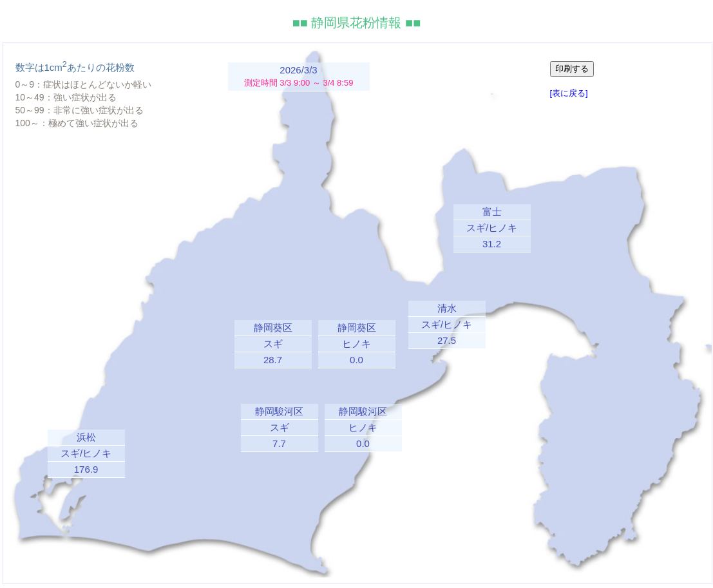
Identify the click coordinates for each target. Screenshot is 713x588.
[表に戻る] (569, 93)
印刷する (572, 69)
